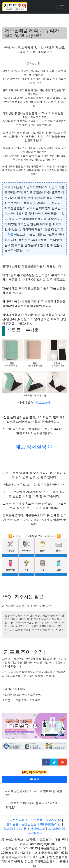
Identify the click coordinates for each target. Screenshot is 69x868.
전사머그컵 (38, 829)
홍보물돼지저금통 (15, 829)
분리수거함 (53, 820)
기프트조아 (43, 402)
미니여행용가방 (50, 824)
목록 (34, 779)
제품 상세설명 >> (34, 446)
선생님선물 (29, 824)
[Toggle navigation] (62, 7)
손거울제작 (35, 833)
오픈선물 (37, 820)
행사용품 (13, 824)
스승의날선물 (57, 829)
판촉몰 (9, 235)
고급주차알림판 (17, 820)
